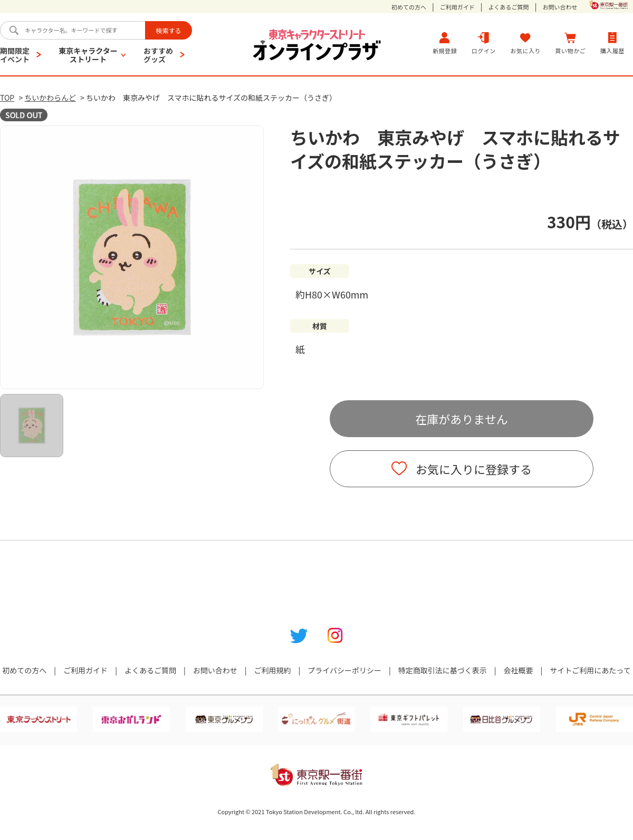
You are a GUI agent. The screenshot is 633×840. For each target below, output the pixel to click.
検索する (168, 30)
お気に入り (525, 43)
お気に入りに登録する (474, 469)
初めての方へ (409, 7)
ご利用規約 (272, 670)
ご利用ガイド (457, 7)
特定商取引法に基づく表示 (443, 670)
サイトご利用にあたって (590, 670)
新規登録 (445, 43)
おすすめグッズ (158, 55)
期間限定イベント (15, 55)
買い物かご (571, 43)
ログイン (484, 43)
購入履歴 (612, 43)
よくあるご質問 (509, 7)
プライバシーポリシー (344, 670)
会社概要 (519, 670)
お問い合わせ (560, 7)
